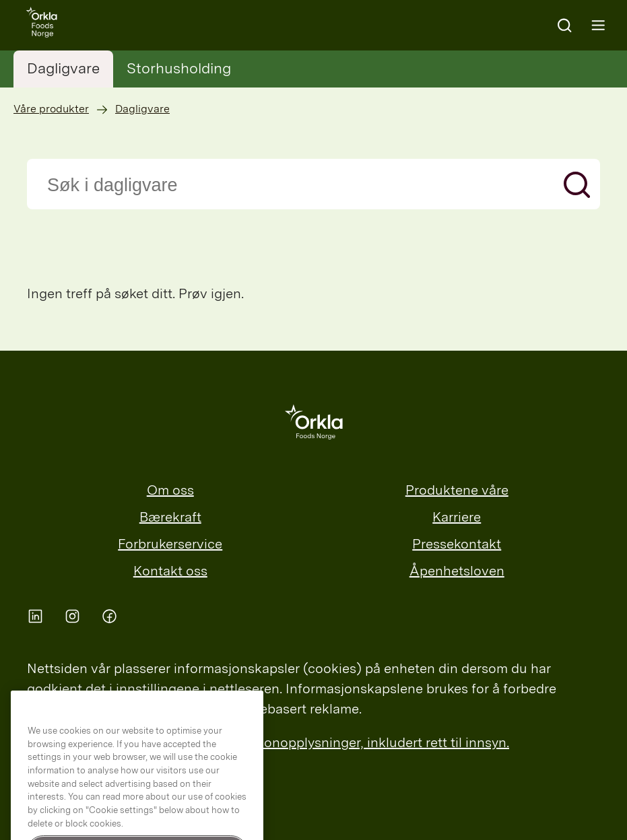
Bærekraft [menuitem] (170, 517)
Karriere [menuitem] (457, 517)
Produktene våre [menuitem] (457, 490)
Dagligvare (63, 68)
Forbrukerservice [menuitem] (170, 544)
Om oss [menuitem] (170, 490)
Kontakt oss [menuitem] (170, 571)
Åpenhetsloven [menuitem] (457, 571)
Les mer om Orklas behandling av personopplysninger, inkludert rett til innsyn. (268, 742)
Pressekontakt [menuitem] (457, 544)
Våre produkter (51, 109)
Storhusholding (179, 68)
